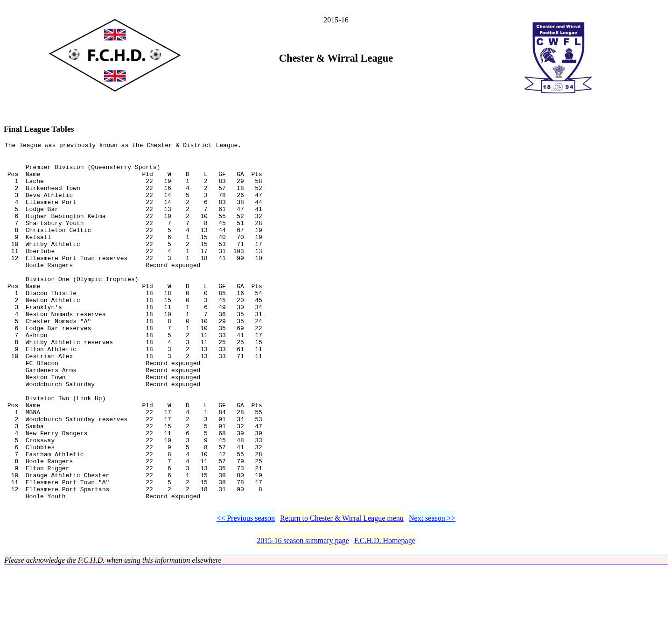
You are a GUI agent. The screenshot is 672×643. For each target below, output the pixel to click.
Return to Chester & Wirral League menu (342, 592)
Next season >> (432, 592)
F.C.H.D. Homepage (385, 615)
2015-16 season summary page (303, 615)
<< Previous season (246, 592)
